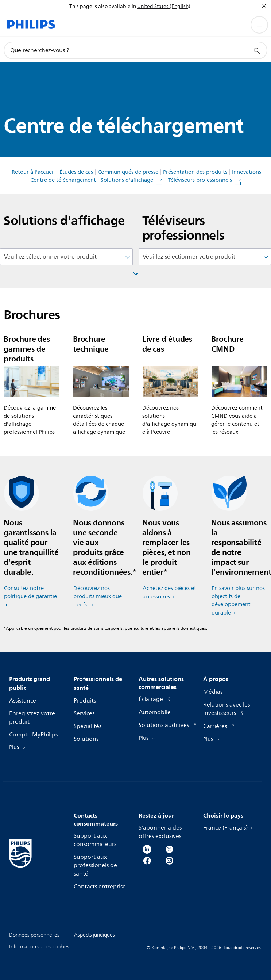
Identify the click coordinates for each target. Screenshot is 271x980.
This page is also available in (103, 6)
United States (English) (164, 6)
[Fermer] (264, 6)
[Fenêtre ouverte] (136, 274)
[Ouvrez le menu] (259, 25)
